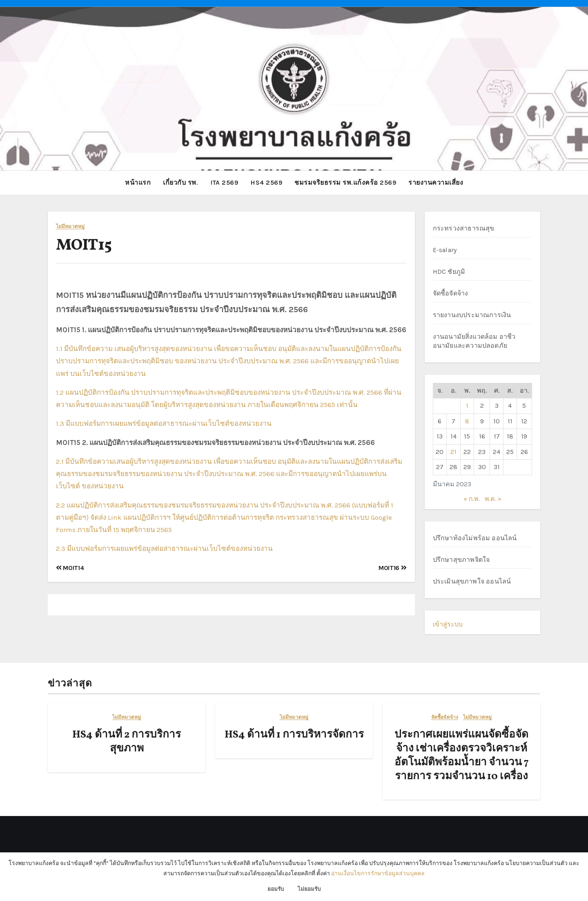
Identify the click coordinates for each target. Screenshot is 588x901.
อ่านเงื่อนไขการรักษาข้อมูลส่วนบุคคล (378, 873)
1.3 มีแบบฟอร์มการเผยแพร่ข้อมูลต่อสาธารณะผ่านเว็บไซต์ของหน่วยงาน (164, 423)
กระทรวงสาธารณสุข (464, 228)
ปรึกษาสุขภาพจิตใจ (461, 559)
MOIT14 (70, 567)
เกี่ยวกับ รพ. (180, 182)
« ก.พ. (472, 499)
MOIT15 (84, 245)
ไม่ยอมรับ (309, 889)
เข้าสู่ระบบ (448, 624)
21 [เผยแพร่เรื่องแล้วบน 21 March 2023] (453, 451)
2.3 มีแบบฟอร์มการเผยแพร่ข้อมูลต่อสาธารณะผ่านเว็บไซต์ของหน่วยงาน (164, 548)
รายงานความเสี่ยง (436, 182)
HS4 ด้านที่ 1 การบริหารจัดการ (294, 735)
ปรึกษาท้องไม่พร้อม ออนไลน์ (475, 538)
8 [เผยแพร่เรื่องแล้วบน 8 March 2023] (467, 421)
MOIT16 (392, 567)
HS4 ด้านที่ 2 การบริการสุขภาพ (127, 742)
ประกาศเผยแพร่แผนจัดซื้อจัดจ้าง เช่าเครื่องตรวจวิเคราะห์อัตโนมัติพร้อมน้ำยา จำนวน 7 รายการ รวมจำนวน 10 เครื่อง (462, 755)
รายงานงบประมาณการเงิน (472, 314)
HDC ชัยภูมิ (449, 271)
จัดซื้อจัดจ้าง (451, 293)
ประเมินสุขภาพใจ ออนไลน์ (472, 581)
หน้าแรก (138, 182)
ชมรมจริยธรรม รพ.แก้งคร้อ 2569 (345, 182)
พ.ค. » (493, 499)
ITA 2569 (224, 182)
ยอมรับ (276, 889)
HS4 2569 (266, 182)
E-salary (445, 249)
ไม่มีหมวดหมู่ (70, 226)
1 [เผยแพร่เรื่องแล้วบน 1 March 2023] (467, 406)
